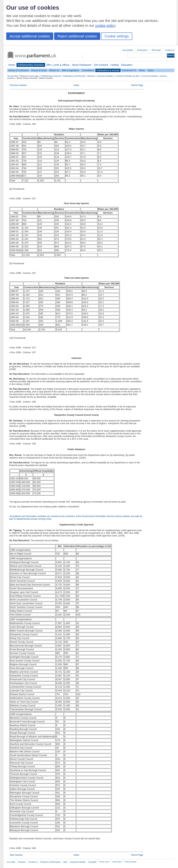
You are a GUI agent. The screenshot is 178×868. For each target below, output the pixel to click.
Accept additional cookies (30, 36)
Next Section (16, 855)
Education (127, 65)
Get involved (101, 65)
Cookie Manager (130, 862)
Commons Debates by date (127, 76)
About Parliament (82, 65)
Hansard (91, 76)
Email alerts (142, 50)
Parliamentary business (31, 65)
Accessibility (128, 50)
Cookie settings (117, 36)
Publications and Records (74, 76)
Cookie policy (117, 862)
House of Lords (39, 70)
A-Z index (11, 862)
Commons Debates (105, 76)
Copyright (92, 862)
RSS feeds (156, 50)
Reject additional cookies (77, 36)
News (142, 70)
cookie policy (105, 25)
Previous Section (18, 85)
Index (76, 85)
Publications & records (108, 70)
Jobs (65, 862)
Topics (151, 70)
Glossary (22, 862)
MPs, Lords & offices (58, 65)
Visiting (115, 65)
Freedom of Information (50, 862)
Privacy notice (104, 862)
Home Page (137, 85)
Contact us (170, 50)
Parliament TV (129, 70)
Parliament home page (29, 76)
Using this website (78, 862)
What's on (54, 70)
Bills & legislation (70, 70)
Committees (88, 70)
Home (12, 65)
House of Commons (18, 70)
